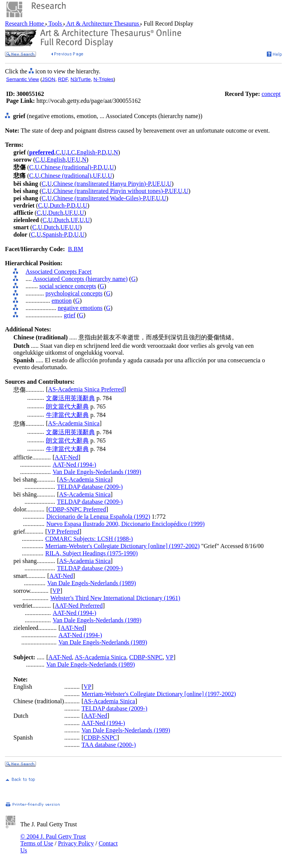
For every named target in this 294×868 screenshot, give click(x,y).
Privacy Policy (76, 843)
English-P (88, 152)
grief (70, 315)
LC (71, 152)
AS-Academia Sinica (74, 423)
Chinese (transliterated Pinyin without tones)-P (110, 191)
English (56, 160)
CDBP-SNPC (146, 657)
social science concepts (68, 286)
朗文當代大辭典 (67, 406)
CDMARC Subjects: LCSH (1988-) (89, 539)
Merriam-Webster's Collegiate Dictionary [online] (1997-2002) (122, 546)
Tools (55, 24)
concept (271, 94)
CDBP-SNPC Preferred (77, 509)
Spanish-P (55, 234)
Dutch (56, 213)
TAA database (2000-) (109, 745)
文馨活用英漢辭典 (70, 398)
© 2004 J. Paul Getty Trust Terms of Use (53, 840)
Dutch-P (60, 205)
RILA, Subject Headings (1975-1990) (91, 553)
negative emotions (80, 308)
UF (71, 160)
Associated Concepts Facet (59, 272)
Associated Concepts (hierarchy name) (80, 279)
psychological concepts (74, 293)
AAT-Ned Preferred (79, 606)
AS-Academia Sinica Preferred (86, 389)
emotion (62, 301)
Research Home (25, 24)
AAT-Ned (67, 457)
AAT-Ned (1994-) (74, 465)
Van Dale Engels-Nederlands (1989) (97, 472)
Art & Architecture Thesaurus (103, 24)
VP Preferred (63, 531)
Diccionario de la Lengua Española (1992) (98, 517)
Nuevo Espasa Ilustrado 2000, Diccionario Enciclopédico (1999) (126, 524)
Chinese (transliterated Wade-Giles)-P (99, 198)
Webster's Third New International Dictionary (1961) (115, 598)
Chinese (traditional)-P (69, 167)
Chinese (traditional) (66, 176)
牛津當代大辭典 (67, 415)
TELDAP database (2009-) (90, 487)
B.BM (76, 249)
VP (56, 591)
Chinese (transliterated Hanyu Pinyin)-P (102, 184)
